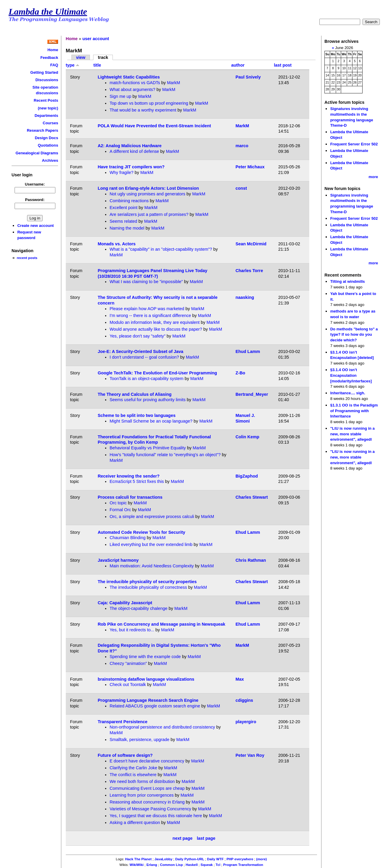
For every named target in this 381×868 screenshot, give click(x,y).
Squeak (207, 865)
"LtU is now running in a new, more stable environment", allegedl (352, 434)
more (373, 177)
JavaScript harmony (118, 560)
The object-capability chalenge (138, 608)
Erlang (152, 865)
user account (96, 39)
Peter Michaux (250, 167)
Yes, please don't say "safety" (138, 336)
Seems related (123, 221)
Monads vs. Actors (117, 244)
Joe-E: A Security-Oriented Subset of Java (140, 351)
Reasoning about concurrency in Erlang (147, 802)
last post (283, 65)
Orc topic (118, 503)
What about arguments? (132, 90)
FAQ (54, 65)
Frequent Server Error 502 (354, 144)
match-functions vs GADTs (135, 83)
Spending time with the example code (145, 657)
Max (240, 679)
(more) (262, 859)
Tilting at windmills (347, 281)
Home (53, 50)
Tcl (218, 865)
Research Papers (42, 130)
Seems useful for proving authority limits (147, 400)
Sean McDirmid (251, 244)
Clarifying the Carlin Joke (133, 768)
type (73, 65)
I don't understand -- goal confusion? (144, 357)
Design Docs (46, 138)
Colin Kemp (247, 437)
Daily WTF (216, 859)
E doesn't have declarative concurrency (147, 761)
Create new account (35, 226)
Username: (35, 184)
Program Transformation (243, 865)
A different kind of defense (134, 151)
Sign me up (120, 96)
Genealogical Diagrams (37, 153)
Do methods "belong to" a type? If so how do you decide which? (354, 335)
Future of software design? (125, 755)
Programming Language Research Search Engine (148, 700)
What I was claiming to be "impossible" (146, 282)
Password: (35, 200)
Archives (50, 160)
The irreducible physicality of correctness (148, 587)
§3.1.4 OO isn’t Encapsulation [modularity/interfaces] (351, 375)
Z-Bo (240, 373)
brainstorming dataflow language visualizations (146, 679)
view (81, 57)
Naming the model (127, 228)
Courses (51, 123)
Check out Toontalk (128, 685)
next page (183, 838)
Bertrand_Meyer (252, 394)
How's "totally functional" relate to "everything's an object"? (165, 455)
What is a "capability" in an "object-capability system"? (161, 249)
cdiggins (244, 700)
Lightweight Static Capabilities (129, 77)
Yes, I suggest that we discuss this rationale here (156, 816)
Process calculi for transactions (130, 497)
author (238, 65)
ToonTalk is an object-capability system (146, 379)
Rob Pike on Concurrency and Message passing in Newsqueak (161, 624)
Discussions (47, 80)
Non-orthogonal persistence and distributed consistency (162, 727)
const (241, 188)
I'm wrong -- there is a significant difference (150, 316)
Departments (46, 116)
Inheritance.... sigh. (348, 393)
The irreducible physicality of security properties (147, 582)
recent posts (27, 258)
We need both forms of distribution (142, 781)
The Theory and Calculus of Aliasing (135, 394)
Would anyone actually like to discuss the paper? (156, 329)
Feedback (49, 58)
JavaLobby (163, 859)
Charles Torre (249, 271)
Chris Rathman (251, 560)
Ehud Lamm (248, 351)
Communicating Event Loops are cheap (147, 788)
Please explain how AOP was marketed (147, 309)
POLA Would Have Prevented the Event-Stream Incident (154, 126)
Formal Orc (120, 510)
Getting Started (44, 72)
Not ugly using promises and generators (147, 194)
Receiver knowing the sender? (129, 476)
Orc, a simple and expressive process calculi (152, 517)
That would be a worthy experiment (143, 110)
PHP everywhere (240, 859)
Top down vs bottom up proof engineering (149, 103)
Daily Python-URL (190, 859)
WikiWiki (136, 865)
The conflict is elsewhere (133, 775)
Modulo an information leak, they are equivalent (154, 322)
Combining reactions (129, 201)
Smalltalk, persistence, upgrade (139, 740)
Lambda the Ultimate (48, 12)
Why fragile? (121, 172)
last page (206, 838)
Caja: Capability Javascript (125, 603)
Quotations (48, 145)
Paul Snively (248, 77)
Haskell (192, 865)
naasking (245, 297)
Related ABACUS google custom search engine (155, 706)
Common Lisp (171, 865)
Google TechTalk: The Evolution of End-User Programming (157, 373)
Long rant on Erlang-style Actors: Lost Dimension (148, 188)
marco (242, 146)
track (103, 57)
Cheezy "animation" (128, 663)
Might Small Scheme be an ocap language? (151, 421)
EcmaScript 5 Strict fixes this (137, 481)
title (97, 65)
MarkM (174, 83)
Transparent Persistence (122, 722)
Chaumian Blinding (128, 538)
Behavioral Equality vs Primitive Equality (148, 448)
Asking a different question (135, 823)
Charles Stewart (252, 497)
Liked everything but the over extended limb (151, 544)
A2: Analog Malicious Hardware (130, 146)
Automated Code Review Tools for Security (141, 532)
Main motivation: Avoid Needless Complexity (152, 566)
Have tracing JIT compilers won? (131, 167)
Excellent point (124, 208)
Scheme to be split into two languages (136, 415)
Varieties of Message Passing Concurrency (150, 809)
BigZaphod (247, 476)
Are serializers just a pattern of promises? (149, 214)
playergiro (246, 722)
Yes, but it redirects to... (132, 630)
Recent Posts (46, 100)
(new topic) (48, 108)
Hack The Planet (138, 859)
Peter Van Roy (250, 755)
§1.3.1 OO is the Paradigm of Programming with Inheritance (354, 411)
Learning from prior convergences (142, 795)
